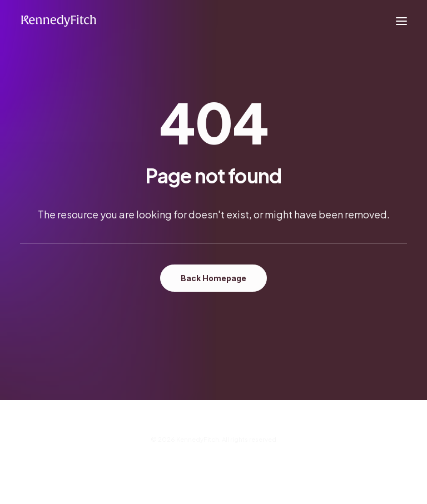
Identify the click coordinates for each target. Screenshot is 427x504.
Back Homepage (213, 278)
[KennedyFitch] (58, 21)
